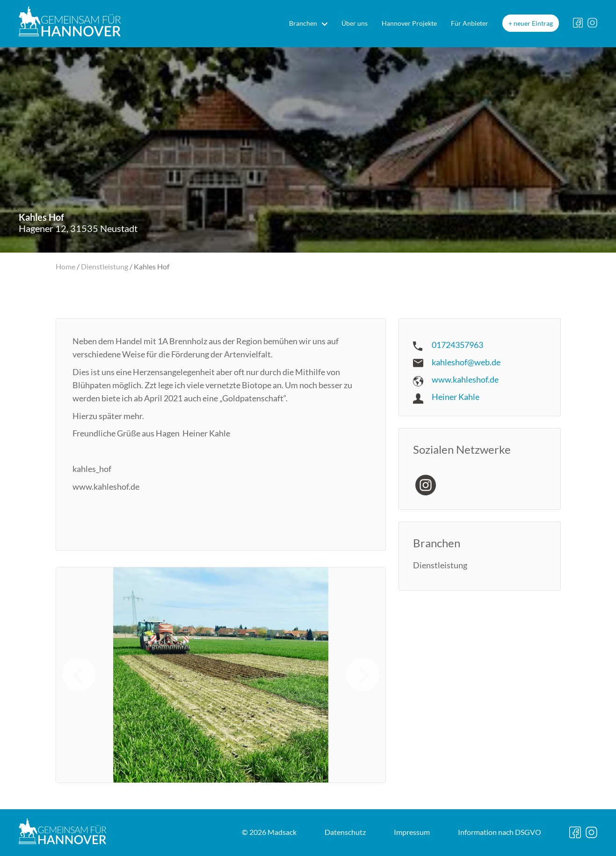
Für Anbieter (470, 23)
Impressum (412, 832)
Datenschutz (345, 832)
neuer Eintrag (533, 23)
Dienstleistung (105, 266)
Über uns (355, 23)
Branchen (303, 23)
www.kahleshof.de (465, 379)
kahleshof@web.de (466, 362)
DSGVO (500, 832)
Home (65, 266)
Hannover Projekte (409, 23)
